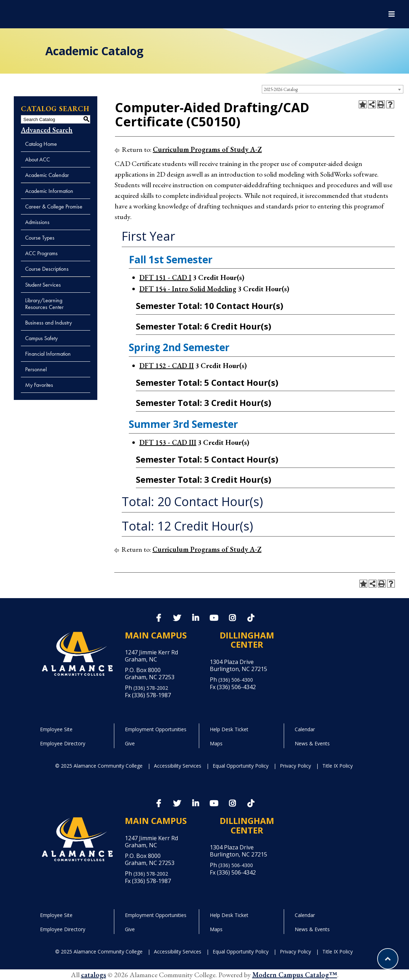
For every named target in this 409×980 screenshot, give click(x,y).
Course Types (40, 238)
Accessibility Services (178, 766)
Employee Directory (63, 743)
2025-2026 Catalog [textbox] (281, 89)
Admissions (37, 222)
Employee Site (56, 729)
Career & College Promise (54, 207)
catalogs (94, 975)
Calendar (305, 729)
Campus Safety (41, 338)
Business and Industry (48, 323)
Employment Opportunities (156, 729)
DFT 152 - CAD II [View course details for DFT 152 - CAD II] (167, 366)
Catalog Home (41, 144)
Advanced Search (47, 130)
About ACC (38, 159)
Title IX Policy (338, 766)
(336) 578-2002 (151, 688)
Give (130, 743)
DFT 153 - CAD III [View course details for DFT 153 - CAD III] (168, 442)
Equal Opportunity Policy (241, 766)
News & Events (312, 743)
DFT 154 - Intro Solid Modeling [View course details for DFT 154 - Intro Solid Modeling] (188, 289)
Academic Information (49, 191)
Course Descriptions (47, 269)
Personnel (36, 369)
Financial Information (48, 354)
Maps (216, 743)
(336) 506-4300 (236, 680)
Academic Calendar (47, 175)
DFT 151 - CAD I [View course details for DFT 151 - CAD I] (165, 277)
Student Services (43, 285)
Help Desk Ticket (229, 729)
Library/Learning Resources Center (44, 304)
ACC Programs (41, 253)
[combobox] (333, 89)
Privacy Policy (295, 766)
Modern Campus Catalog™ (295, 975)
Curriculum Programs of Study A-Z (207, 149)
